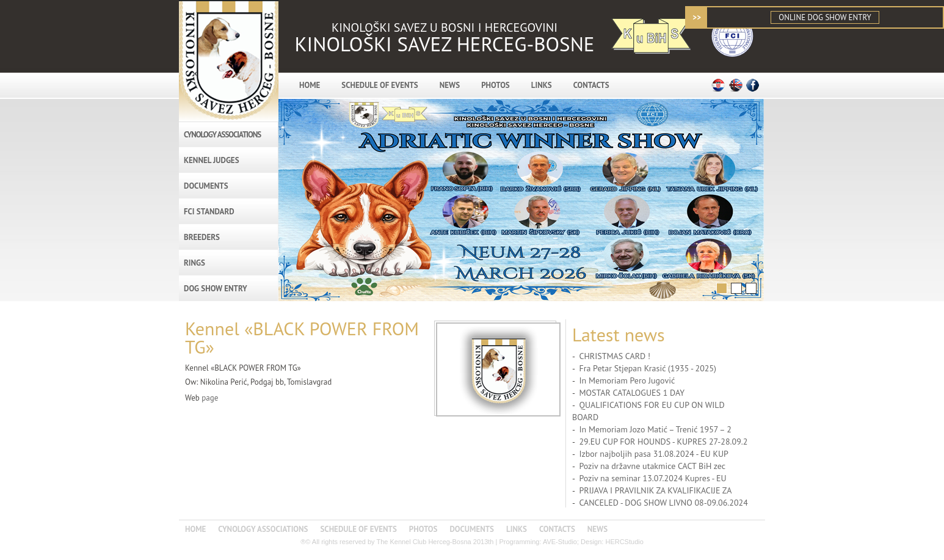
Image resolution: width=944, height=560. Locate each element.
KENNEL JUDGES (212, 160)
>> (697, 17)
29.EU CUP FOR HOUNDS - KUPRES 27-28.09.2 (663, 442)
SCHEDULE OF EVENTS (379, 85)
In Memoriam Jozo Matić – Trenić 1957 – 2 (655, 429)
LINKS (542, 85)
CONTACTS (591, 85)
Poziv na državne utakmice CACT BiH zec (652, 466)
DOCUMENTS (206, 186)
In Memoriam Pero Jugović (627, 380)
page (210, 398)
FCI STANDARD (209, 212)
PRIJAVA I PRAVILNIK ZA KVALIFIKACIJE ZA (655, 490)
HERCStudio (624, 542)
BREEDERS (202, 237)
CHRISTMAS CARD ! (615, 356)
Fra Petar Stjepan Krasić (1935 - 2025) (648, 368)
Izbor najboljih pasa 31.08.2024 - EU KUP (654, 454)
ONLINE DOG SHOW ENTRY (825, 17)
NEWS (450, 85)
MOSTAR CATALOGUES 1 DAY (632, 393)
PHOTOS (496, 85)
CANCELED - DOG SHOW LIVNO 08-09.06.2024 (663, 503)
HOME (310, 85)
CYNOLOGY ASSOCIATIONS (222, 135)
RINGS (194, 263)
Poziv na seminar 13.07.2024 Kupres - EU (652, 478)
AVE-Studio (560, 542)
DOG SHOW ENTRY (216, 289)
